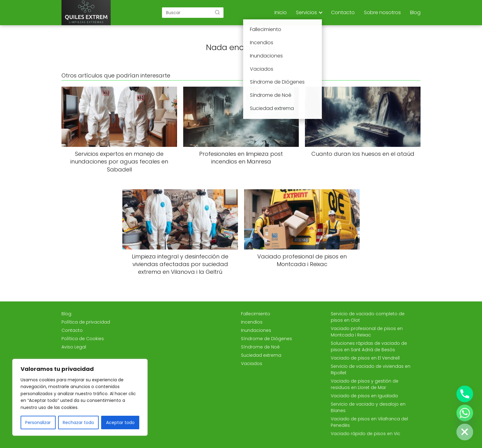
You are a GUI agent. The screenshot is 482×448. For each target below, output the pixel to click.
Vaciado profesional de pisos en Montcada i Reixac (367, 332)
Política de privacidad (86, 322)
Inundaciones (256, 330)
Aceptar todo (120, 422)
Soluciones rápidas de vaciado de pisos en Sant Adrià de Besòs (369, 346)
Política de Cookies (83, 339)
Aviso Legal (74, 347)
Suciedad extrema (261, 355)
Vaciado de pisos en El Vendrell (365, 358)
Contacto (343, 12)
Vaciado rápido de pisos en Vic (365, 434)
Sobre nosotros (382, 12)
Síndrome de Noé (260, 347)
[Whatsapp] (465, 413)
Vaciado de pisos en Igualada (364, 396)
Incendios (252, 322)
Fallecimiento (256, 314)
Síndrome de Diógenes (267, 339)
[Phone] (465, 394)
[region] (80, 397)
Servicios (306, 12)
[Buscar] (217, 12)
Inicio (281, 12)
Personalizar (38, 422)
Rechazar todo (78, 422)
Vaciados (252, 364)
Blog (415, 12)
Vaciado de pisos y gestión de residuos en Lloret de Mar (365, 384)
